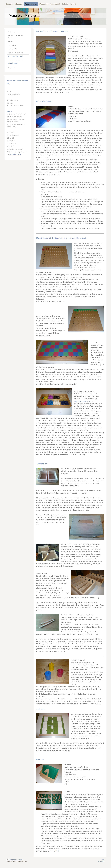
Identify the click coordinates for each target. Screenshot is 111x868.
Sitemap (20, 860)
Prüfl (57, 851)
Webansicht (101, 861)
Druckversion (12, 860)
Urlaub (9, 111)
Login (103, 860)
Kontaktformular (15, 154)
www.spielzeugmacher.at (83, 401)
